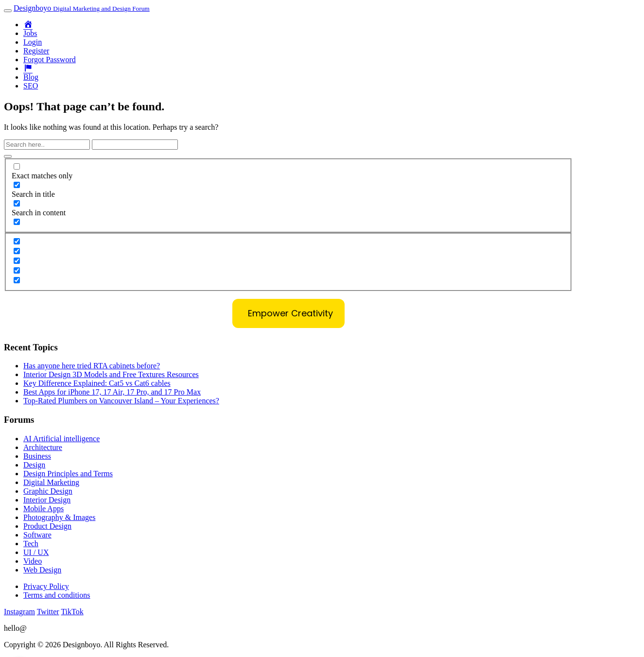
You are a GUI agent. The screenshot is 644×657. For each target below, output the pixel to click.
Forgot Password (50, 60)
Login (33, 42)
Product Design (47, 526)
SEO (31, 86)
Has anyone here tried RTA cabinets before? (92, 366)
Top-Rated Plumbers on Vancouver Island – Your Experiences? (121, 401)
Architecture (43, 447)
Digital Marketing (51, 482)
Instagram (19, 612)
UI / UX (36, 552)
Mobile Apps (44, 509)
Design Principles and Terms (68, 474)
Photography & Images (59, 517)
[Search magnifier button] (8, 156)
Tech (31, 544)
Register (36, 51)
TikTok (72, 612)
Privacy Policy (46, 586)
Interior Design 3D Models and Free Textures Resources (111, 374)
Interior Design (47, 500)
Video (33, 561)
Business (37, 456)
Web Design (42, 570)
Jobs (30, 33)
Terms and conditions (57, 595)
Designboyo (82, 8)
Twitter (48, 612)
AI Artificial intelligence (61, 439)
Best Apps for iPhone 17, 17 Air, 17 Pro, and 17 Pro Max (112, 392)
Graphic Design (48, 491)
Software (37, 535)
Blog (31, 77)
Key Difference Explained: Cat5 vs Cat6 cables (97, 383)
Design (34, 465)
